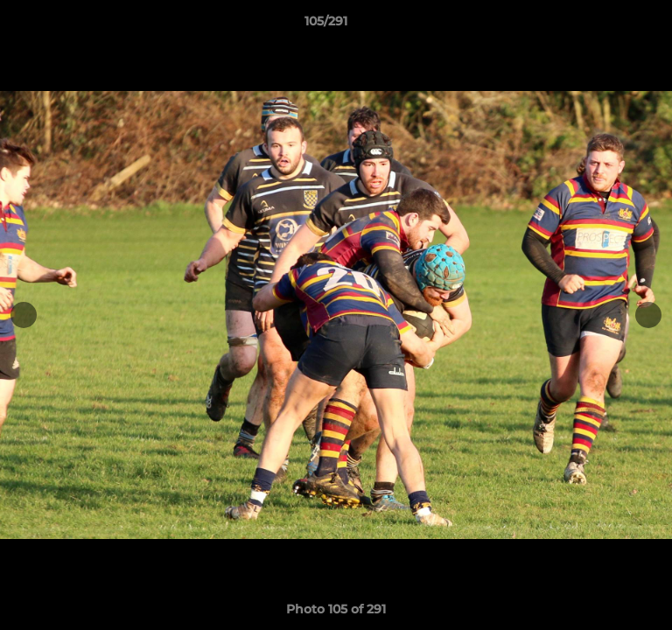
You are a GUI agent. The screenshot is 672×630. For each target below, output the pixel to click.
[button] (609, 25)
